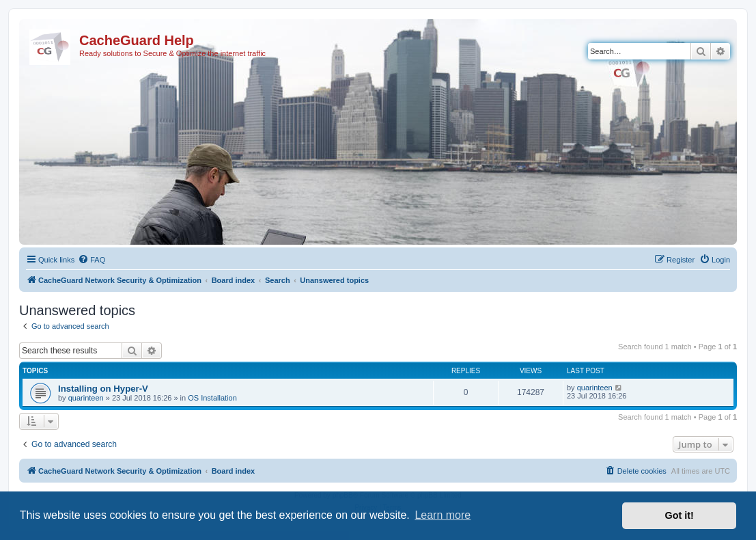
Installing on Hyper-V (103, 389)
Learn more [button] (443, 515)
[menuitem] (92, 260)
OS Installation (212, 398)
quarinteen (86, 398)
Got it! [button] (680, 515)
